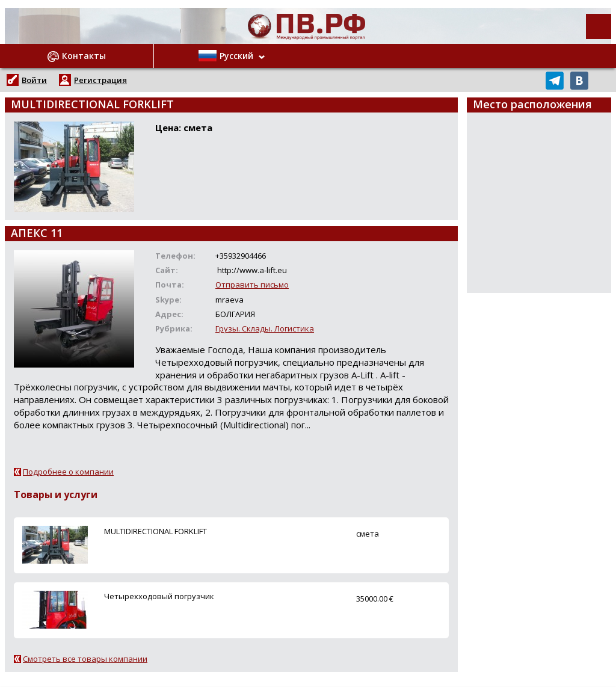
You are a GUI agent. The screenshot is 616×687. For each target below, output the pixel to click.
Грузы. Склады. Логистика (265, 328)
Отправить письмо (252, 285)
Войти (34, 80)
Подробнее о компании (68, 472)
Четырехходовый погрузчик (159, 596)
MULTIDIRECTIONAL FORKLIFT (156, 531)
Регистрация (100, 80)
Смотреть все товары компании (85, 659)
